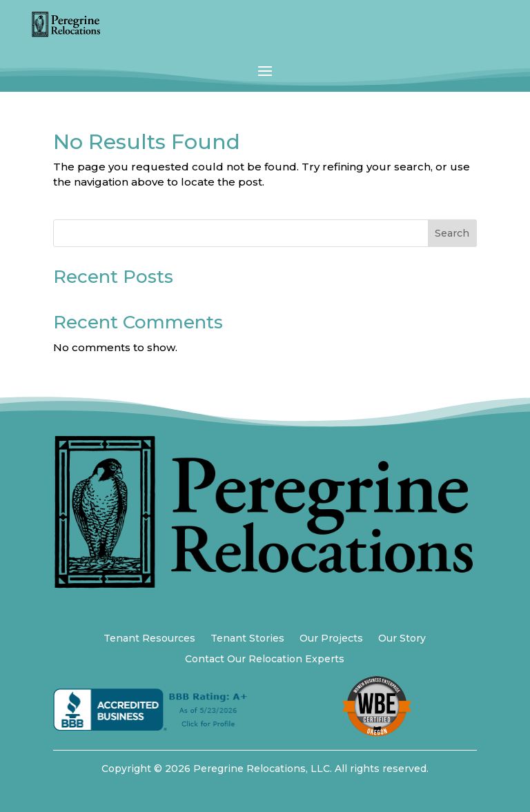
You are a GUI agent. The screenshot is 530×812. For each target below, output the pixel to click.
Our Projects (331, 639)
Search (452, 233)
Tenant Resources (149, 639)
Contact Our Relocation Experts (265, 660)
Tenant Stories (247, 639)
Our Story (402, 639)
